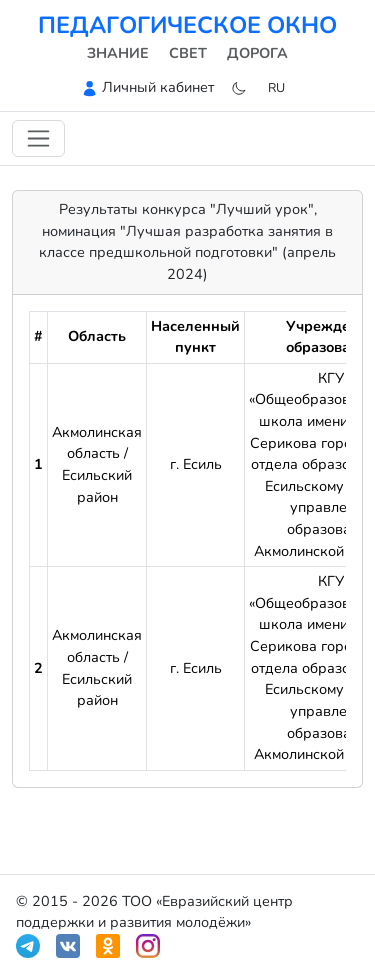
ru (276, 87)
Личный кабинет (158, 87)
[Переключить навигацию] (38, 138)
